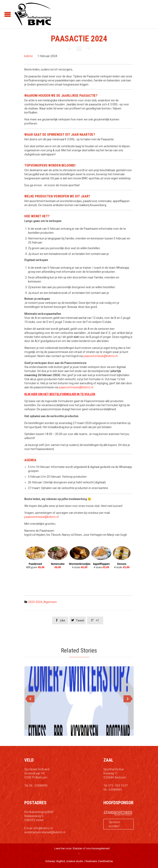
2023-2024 (35, 602)
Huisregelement (100, 848)
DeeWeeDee (105, 861)
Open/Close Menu (8, 14)
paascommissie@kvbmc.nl (100, 356)
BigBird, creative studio (70, 861)
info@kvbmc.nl (43, 828)
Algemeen (50, 602)
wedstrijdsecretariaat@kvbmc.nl (45, 832)
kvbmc (29, 56)
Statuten (77, 848)
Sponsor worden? (114, 824)
